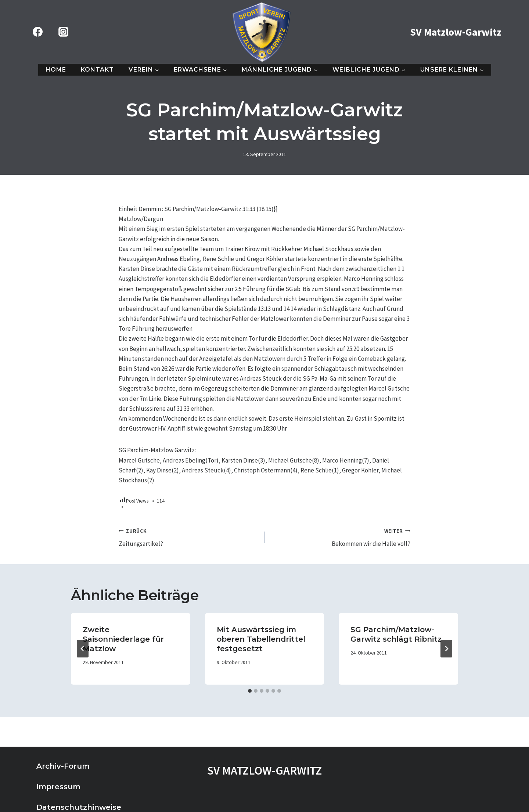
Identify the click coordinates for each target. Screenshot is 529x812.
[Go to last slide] (83, 649)
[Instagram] (63, 32)
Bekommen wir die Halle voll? (341, 537)
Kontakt (97, 70)
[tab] (250, 691)
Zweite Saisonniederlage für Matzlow (123, 639)
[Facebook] (37, 32)
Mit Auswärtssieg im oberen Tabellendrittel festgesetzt (261, 639)
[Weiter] (446, 649)
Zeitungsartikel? (188, 537)
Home (56, 70)
